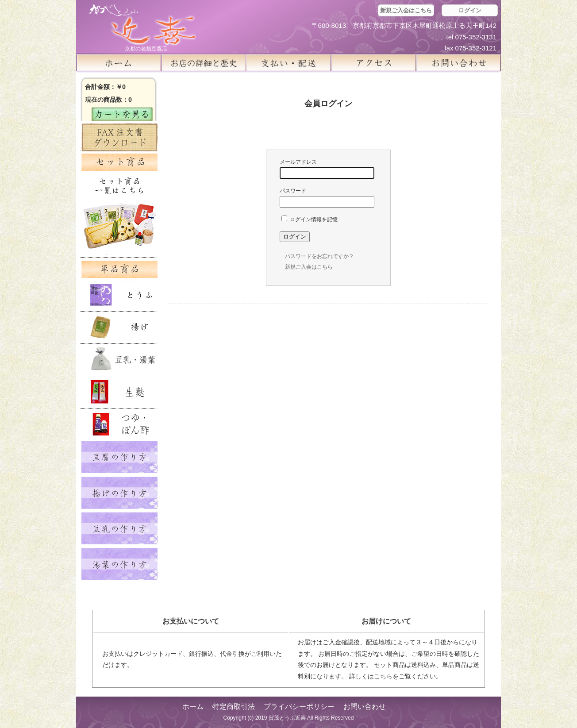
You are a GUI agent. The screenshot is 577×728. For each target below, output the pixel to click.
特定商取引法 (234, 707)
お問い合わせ (365, 707)
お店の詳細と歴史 (204, 63)
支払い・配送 (288, 63)
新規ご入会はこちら (406, 10)
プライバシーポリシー (299, 707)
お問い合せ (458, 63)
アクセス (373, 63)
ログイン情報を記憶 (310, 220)
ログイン (470, 10)
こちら (383, 676)
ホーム (119, 63)
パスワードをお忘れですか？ (319, 256)
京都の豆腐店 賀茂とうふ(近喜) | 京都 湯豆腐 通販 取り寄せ (142, 25)
